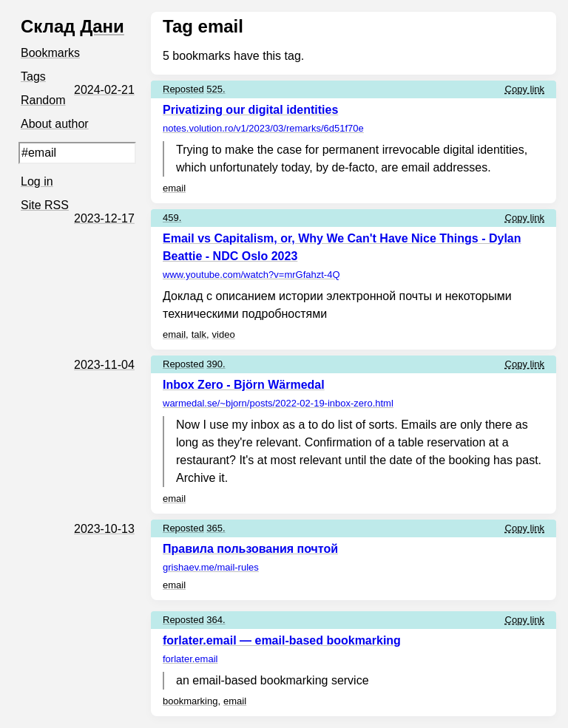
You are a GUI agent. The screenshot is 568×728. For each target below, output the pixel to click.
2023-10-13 (104, 529)
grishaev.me (211, 567)
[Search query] (77, 153)
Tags (33, 76)
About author (55, 124)
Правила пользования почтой (250, 549)
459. (172, 218)
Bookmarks (50, 53)
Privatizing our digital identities (250, 110)
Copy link (525, 89)
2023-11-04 (104, 365)
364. (216, 620)
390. (216, 364)
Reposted (183, 89)
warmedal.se (278, 403)
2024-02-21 (104, 90)
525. (216, 89)
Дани (102, 26)
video (224, 334)
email (174, 188)
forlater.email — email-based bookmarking (282, 640)
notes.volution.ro (263, 128)
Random (43, 100)
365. (216, 528)
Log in (37, 181)
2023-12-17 (104, 218)
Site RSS (45, 205)
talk (199, 334)
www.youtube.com (251, 275)
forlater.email (190, 659)
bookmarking (190, 701)
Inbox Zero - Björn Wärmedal (244, 385)
